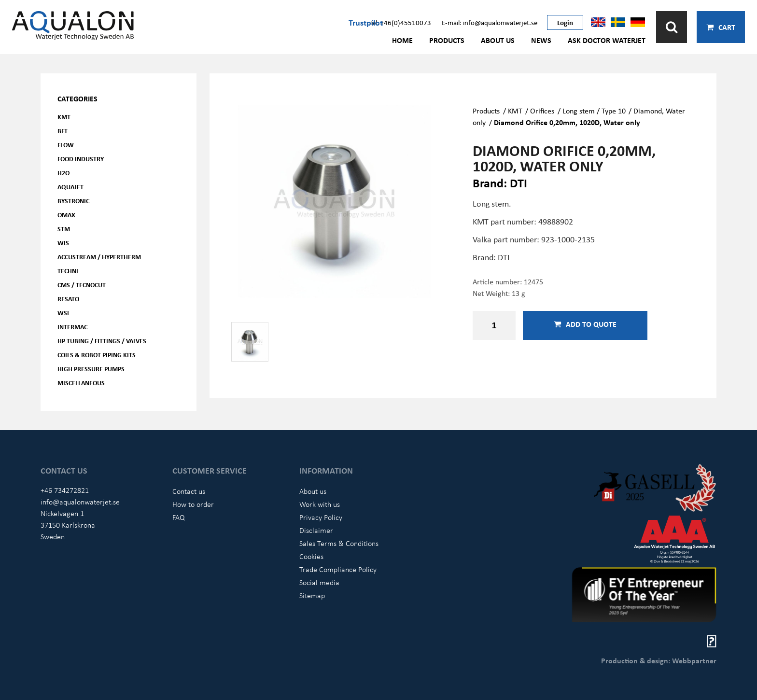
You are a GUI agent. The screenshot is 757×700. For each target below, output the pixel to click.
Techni (68, 271)
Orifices (542, 111)
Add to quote (585, 324)
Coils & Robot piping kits (97, 355)
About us (498, 40)
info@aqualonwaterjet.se (80, 502)
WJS (63, 243)
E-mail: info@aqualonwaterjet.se (490, 22)
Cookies (311, 556)
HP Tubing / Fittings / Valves (102, 341)
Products (447, 40)
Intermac (72, 327)
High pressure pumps (91, 369)
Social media (319, 582)
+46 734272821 (65, 490)
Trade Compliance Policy (338, 569)
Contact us (189, 491)
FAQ (179, 517)
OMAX (66, 215)
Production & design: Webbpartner (659, 660)
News (541, 40)
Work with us (320, 504)
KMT (64, 117)
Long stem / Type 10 (594, 111)
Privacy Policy (321, 517)
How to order (193, 504)
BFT (63, 131)
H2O (63, 173)
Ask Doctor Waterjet (607, 40)
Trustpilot (366, 22)
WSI (63, 313)
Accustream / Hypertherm (99, 257)
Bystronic (73, 201)
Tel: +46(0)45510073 (400, 22)
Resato (68, 299)
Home (402, 40)
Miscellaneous (81, 383)
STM (64, 229)
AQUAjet (70, 187)
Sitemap (312, 595)
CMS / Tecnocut (82, 285)
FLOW (66, 145)
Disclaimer (316, 530)
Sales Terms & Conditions (339, 543)
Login (565, 22)
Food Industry (81, 159)
